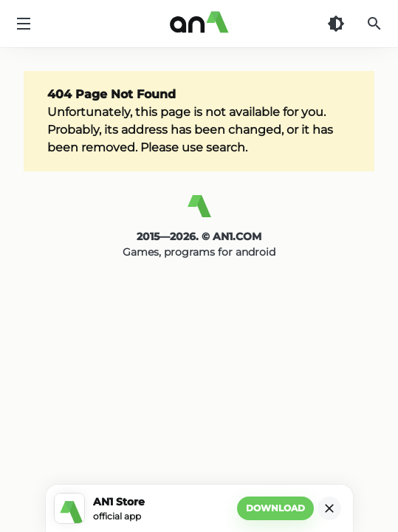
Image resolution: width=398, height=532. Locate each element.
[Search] (374, 24)
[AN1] (199, 212)
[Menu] (24, 24)
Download (275, 508)
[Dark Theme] (336, 24)
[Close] (329, 508)
